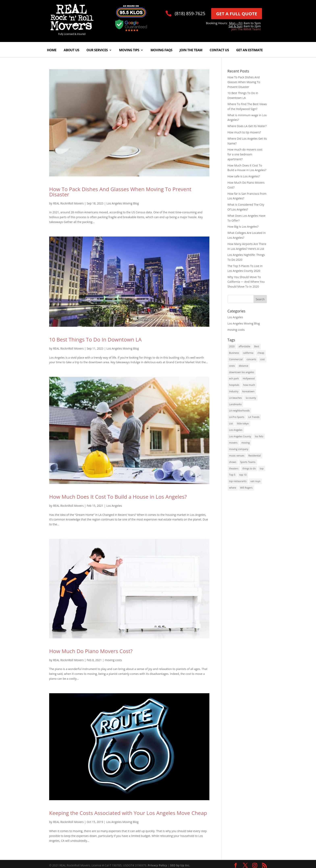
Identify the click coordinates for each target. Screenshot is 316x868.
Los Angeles (114, 506)
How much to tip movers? (244, 132)
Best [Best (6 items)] (257, 346)
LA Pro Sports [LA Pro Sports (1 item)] (237, 417)
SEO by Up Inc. (180, 865)
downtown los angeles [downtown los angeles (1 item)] (242, 372)
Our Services (97, 50)
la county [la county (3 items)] (251, 398)
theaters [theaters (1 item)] (234, 469)
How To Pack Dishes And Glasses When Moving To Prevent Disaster (120, 192)
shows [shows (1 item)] (233, 462)
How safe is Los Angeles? (244, 176)
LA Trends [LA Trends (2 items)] (254, 417)
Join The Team (191, 50)
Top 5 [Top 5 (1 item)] (232, 475)
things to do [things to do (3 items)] (249, 469)
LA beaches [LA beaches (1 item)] (235, 398)
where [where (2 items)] (233, 488)
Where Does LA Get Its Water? (247, 126)
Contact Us (219, 50)
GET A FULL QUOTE (237, 14)
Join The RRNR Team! (246, 29)
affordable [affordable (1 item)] (244, 346)
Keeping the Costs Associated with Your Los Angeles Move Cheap (128, 813)
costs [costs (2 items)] (232, 366)
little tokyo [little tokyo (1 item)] (243, 424)
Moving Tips (129, 50)
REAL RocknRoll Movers (68, 203)
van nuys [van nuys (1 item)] (256, 481)
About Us (71, 50)
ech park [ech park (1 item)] (234, 379)
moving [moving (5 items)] (246, 443)
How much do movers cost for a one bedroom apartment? (245, 154)
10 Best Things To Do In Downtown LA (95, 339)
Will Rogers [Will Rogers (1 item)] (246, 488)
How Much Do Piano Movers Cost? (91, 651)
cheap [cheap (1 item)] (261, 353)
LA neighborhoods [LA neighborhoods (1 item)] (239, 411)
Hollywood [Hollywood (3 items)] (249, 379)
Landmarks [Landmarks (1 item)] (235, 404)
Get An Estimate (249, 50)
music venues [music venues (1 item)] (237, 456)
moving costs (113, 660)
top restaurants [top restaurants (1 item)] (238, 481)
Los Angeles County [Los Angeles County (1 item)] (240, 436)
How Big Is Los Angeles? (243, 227)
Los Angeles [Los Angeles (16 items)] (236, 430)
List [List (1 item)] (231, 424)
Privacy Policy (157, 865)
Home (52, 50)
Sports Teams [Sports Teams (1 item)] (248, 462)
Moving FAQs (161, 50)
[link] (72, 29)
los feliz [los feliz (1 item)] (259, 436)
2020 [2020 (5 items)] (232, 346)
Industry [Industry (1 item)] (234, 391)
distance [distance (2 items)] (244, 366)
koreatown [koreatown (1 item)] (248, 391)
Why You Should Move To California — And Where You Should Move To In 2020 (246, 282)
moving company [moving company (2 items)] (239, 449)
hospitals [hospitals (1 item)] (234, 385)
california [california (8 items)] (248, 353)
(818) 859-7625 (190, 13)
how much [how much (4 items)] (249, 385)
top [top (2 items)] (262, 469)
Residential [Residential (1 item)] (254, 456)
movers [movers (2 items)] (233, 443)
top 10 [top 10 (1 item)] (243, 475)
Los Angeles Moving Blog (123, 203)
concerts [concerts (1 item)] (251, 359)
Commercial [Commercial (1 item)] (236, 359)
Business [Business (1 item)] (234, 353)
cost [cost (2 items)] (262, 359)
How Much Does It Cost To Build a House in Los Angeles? (118, 497)
